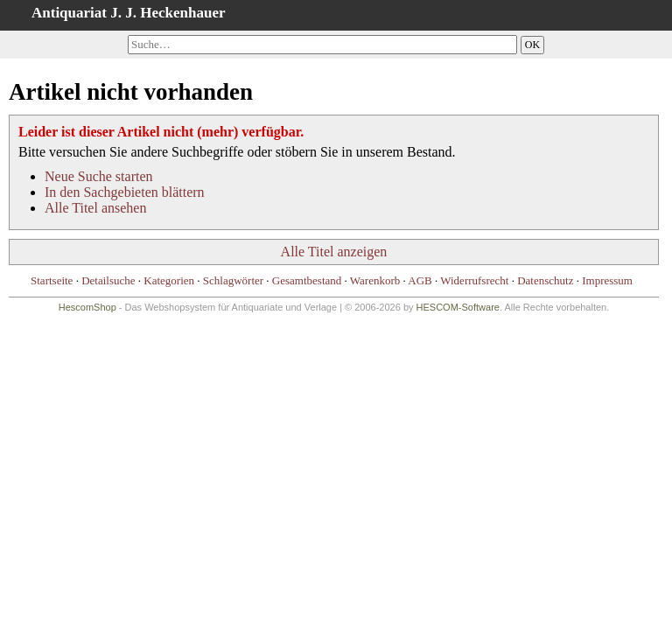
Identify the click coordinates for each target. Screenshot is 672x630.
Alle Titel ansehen (95, 208)
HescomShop (87, 307)
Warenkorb (375, 280)
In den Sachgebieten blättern (125, 192)
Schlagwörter (233, 280)
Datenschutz (545, 280)
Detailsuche (108, 280)
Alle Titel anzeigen (334, 252)
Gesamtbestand (307, 280)
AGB (420, 280)
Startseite (52, 280)
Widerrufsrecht (474, 280)
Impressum (607, 280)
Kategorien (169, 280)
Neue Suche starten (99, 176)
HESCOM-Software (458, 307)
